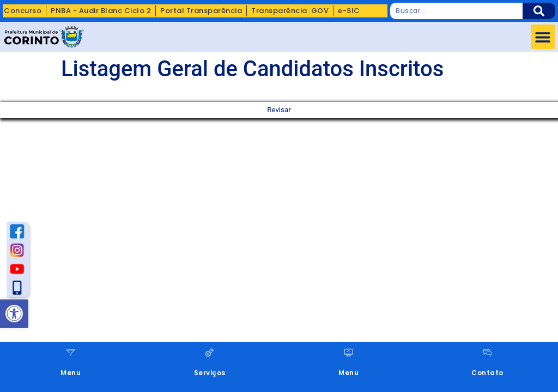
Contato (487, 373)
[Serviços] (210, 353)
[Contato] (487, 353)
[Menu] (71, 353)
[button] (543, 37)
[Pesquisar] (539, 11)
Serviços (210, 373)
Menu (71, 373)
